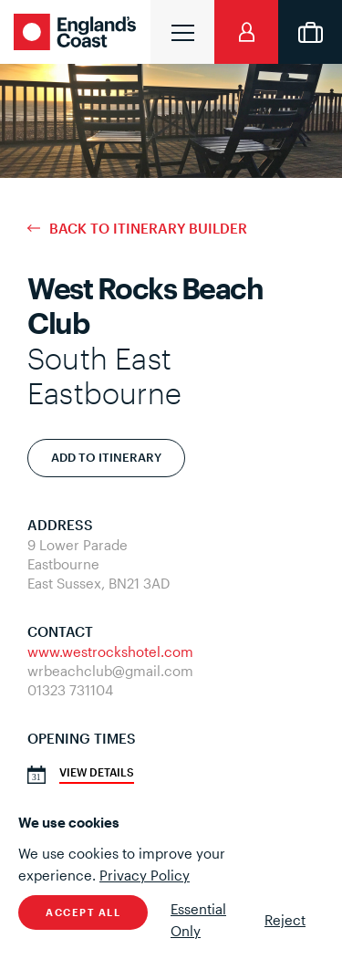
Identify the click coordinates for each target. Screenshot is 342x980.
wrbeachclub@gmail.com (110, 671)
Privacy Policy (145, 875)
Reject (285, 920)
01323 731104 (70, 690)
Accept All (83, 912)
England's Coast (78, 32)
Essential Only (198, 920)
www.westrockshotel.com (110, 652)
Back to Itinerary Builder (148, 229)
